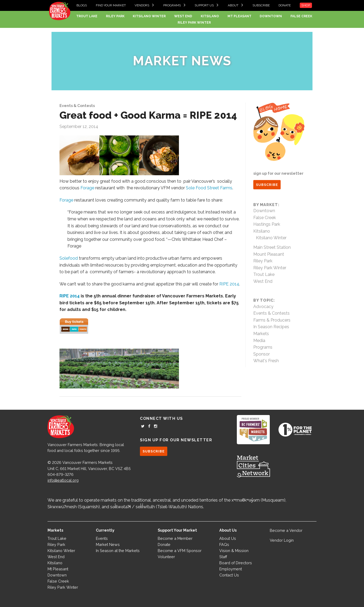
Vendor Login (282, 540)
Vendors (142, 5)
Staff (223, 557)
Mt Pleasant (239, 16)
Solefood (69, 258)
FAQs (224, 544)
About (233, 5)
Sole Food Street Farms (209, 188)
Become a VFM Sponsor (180, 551)
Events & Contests (77, 106)
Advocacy (263, 307)
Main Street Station (272, 247)
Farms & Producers (272, 320)
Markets (261, 334)
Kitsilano (210, 16)
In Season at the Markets (118, 551)
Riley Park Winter (194, 23)
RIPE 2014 (229, 284)
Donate (285, 5)
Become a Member (175, 538)
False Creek (301, 16)
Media (259, 341)
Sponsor (262, 354)
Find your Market (111, 5)
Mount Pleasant (269, 254)
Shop (306, 5)
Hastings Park (267, 224)
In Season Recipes (271, 327)
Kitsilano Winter (149, 16)
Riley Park (115, 16)
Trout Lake (87, 16)
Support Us (204, 5)
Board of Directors (236, 563)
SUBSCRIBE (267, 185)
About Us (228, 538)
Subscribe (261, 5)
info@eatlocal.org (63, 480)
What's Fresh (266, 361)
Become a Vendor (286, 530)
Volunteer (166, 557)
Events (102, 538)
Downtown (271, 16)
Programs (172, 5)
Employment (231, 569)
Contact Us (229, 575)
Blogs (82, 5)
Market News (182, 61)
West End (183, 16)
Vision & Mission (234, 551)
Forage (87, 188)
